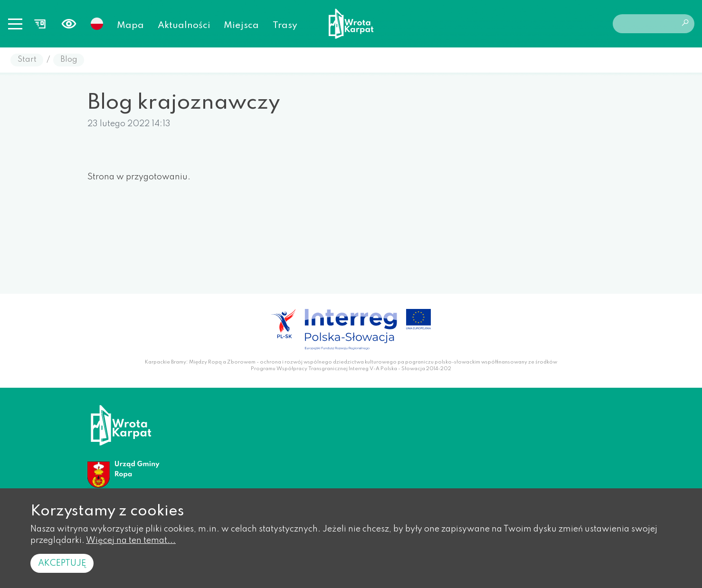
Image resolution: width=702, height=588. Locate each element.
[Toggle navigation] (15, 24)
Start (27, 60)
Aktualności (184, 25)
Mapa (130, 25)
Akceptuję (62, 563)
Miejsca (241, 25)
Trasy (285, 25)
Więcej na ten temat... (131, 541)
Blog (69, 60)
